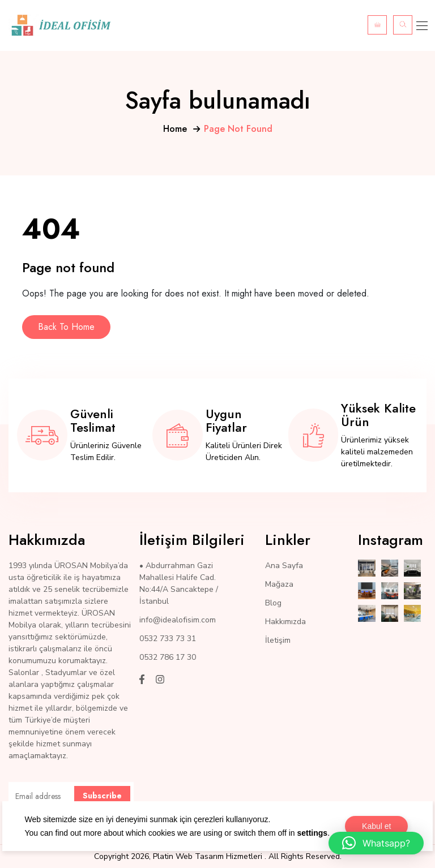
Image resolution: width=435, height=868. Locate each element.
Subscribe (102, 796)
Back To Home (66, 327)
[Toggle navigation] (421, 25)
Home (175, 129)
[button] (376, 843)
